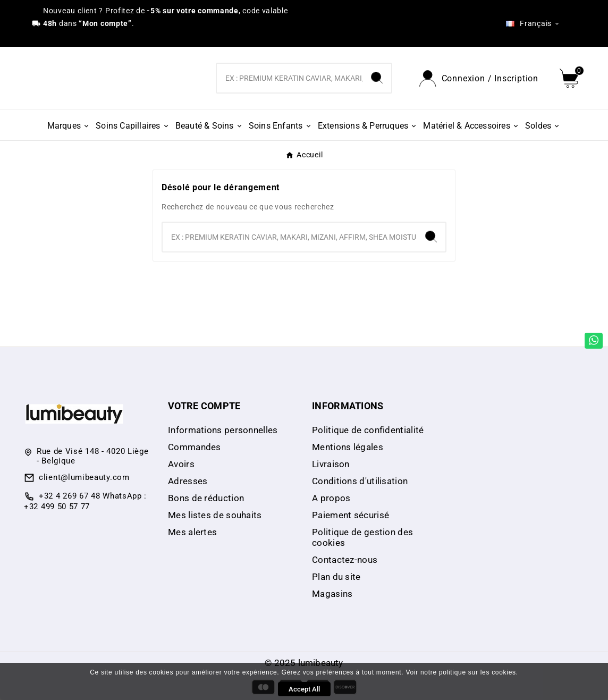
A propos (331, 498)
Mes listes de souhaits (215, 515)
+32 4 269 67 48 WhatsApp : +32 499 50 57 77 (85, 501)
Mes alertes (192, 532)
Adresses (188, 481)
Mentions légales (348, 447)
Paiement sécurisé (351, 515)
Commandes (195, 447)
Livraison (331, 464)
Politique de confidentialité (368, 430)
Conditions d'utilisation (360, 481)
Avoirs (181, 464)
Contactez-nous (345, 560)
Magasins (332, 594)
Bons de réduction (206, 498)
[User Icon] (479, 78)
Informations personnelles (223, 430)
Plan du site (336, 577)
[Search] (377, 78)
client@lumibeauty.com (84, 477)
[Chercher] (289, 78)
